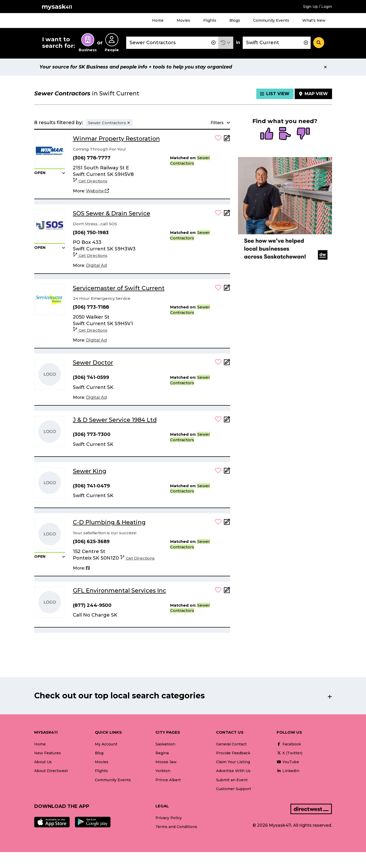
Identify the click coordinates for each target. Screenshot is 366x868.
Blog (99, 753)
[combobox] (172, 43)
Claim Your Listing (233, 762)
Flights (210, 20)
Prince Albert (168, 780)
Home (158, 20)
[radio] (267, 134)
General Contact (231, 744)
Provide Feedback (233, 753)
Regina (162, 753)
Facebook (289, 744)
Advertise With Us (233, 771)
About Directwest (51, 771)
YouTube (288, 762)
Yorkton (163, 771)
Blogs (235, 20)
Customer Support (234, 789)
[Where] (277, 43)
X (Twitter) (289, 753)
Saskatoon (165, 744)
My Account (106, 744)
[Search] (319, 43)
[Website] (97, 191)
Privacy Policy (169, 818)
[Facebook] (88, 568)
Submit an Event (232, 780)
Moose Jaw (166, 762)
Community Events (271, 20)
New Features (48, 753)
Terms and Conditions (176, 827)
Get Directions (90, 181)
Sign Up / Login (318, 7)
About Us (43, 762)
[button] (226, 43)
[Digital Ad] (96, 266)
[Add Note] (227, 140)
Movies (183, 20)
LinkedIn (288, 771)
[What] (172, 43)
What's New (314, 20)
